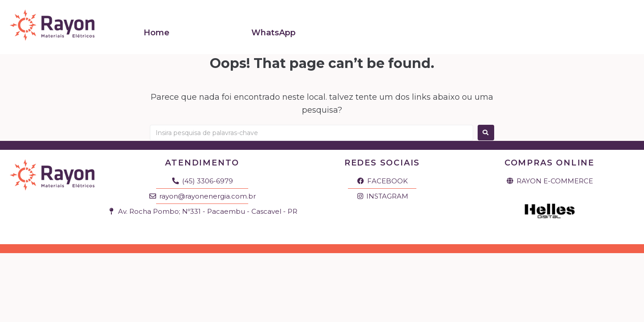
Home (157, 28)
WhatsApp (273, 28)
